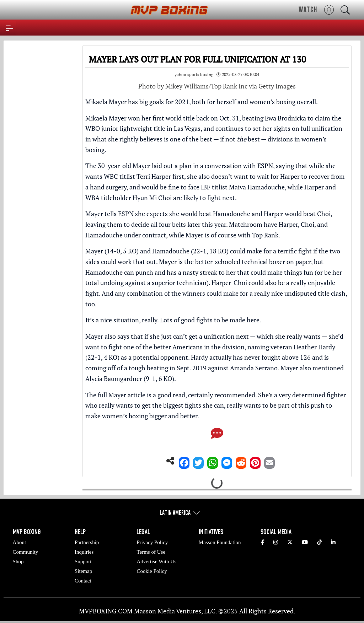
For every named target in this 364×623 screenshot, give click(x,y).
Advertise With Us (156, 562)
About (20, 542)
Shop (18, 562)
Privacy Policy (152, 542)
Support (83, 562)
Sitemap (83, 571)
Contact (83, 581)
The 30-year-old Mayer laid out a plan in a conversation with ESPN (179, 166)
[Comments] (217, 435)
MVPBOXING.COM (106, 611)
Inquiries (84, 552)
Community (26, 552)
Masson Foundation (220, 542)
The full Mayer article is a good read (135, 395)
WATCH (308, 9)
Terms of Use (151, 552)
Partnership (87, 542)
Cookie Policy (152, 571)
